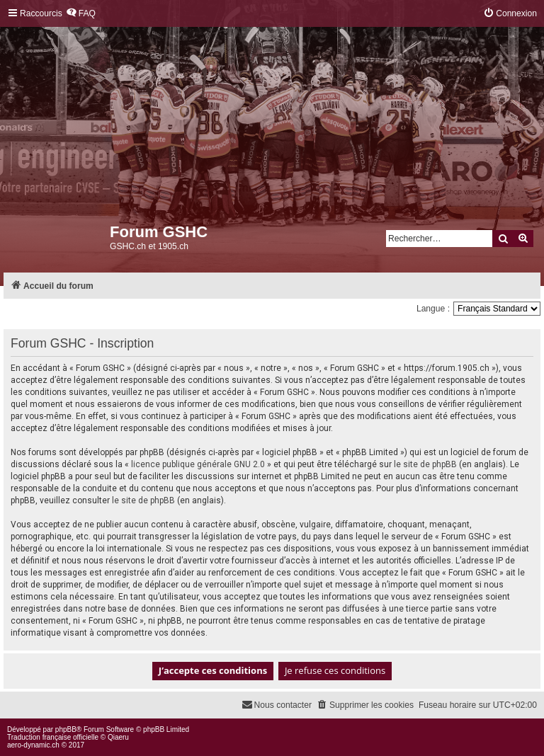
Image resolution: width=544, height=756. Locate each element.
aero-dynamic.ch (33, 745)
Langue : (433, 309)
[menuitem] (81, 14)
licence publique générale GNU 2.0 (198, 464)
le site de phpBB (425, 464)
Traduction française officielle (53, 737)
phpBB (66, 729)
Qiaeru (118, 737)
